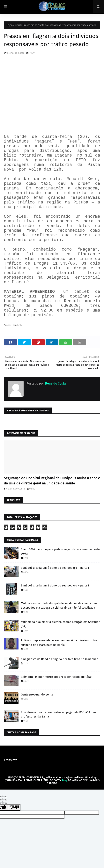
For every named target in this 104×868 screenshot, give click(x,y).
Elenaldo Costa (16, 53)
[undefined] (14, 807)
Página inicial (14, 25)
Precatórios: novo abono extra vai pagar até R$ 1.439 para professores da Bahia (59, 714)
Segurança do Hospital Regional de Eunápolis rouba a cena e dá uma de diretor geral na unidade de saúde (52, 481)
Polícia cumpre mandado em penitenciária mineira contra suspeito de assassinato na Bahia (59, 643)
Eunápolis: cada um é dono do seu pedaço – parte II (55, 568)
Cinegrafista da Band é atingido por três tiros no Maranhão (60, 659)
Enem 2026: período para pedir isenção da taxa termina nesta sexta (60, 552)
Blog (65, 780)
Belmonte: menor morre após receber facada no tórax (56, 677)
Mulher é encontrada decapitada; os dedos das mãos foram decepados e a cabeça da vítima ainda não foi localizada (60, 605)
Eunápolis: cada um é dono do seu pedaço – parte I (55, 585)
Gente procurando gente (37, 695)
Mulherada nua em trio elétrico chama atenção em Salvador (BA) (60, 624)
